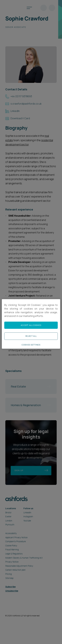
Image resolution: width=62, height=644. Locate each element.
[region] (31, 324)
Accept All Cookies (31, 325)
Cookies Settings (31, 345)
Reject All (31, 336)
